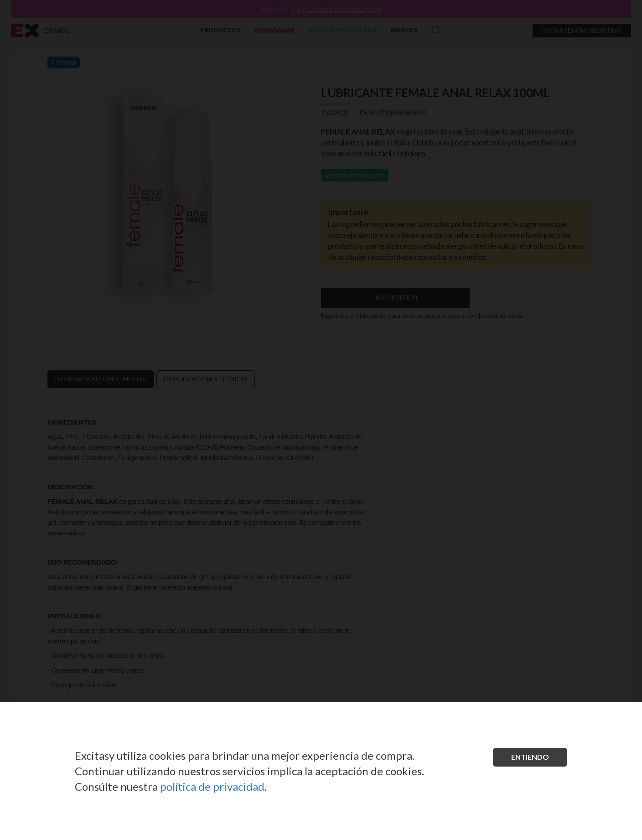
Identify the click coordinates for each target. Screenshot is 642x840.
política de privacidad (212, 786)
